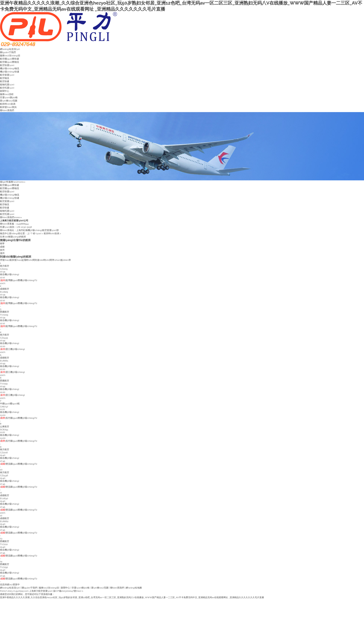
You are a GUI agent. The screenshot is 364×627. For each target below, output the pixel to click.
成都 (2, 247)
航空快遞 (5, 81)
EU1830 (4, 498)
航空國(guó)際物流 (9, 62)
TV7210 (4, 544)
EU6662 (4, 521)
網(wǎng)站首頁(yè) (10, 49)
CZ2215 (4, 269)
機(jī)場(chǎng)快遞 (10, 72)
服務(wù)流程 (7, 94)
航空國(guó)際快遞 (9, 59)
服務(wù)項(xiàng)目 (10, 56)
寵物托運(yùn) (7, 85)
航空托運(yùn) (7, 88)
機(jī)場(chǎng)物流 (10, 68)
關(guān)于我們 (8, 52)
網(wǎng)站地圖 (134, 588)
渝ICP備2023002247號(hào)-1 (68, 591)
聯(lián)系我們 (7, 110)
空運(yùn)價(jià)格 (9, 97)
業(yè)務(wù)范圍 (9, 101)
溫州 (2, 253)
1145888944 (22, 224)
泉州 (2, 250)
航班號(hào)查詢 (8, 107)
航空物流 (5, 78)
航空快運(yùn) (7, 65)
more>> (21, 182)
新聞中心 (5, 91)
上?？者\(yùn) (34, 233)
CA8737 (4, 407)
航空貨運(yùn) (7, 75)
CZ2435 (4, 338)
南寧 (2, 244)
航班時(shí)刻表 (8, 104)
